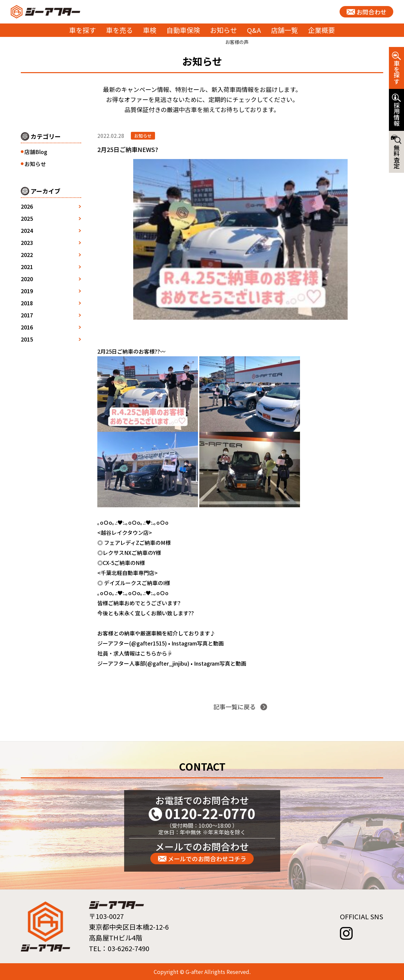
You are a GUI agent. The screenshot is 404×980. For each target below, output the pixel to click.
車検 (150, 30)
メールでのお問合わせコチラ (207, 859)
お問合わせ (371, 12)
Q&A (254, 30)
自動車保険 (183, 30)
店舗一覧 (285, 30)
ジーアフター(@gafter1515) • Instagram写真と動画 (161, 643)
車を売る (119, 30)
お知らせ (223, 30)
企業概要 (321, 30)
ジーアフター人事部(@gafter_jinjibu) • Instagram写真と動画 (172, 663)
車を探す (83, 30)
